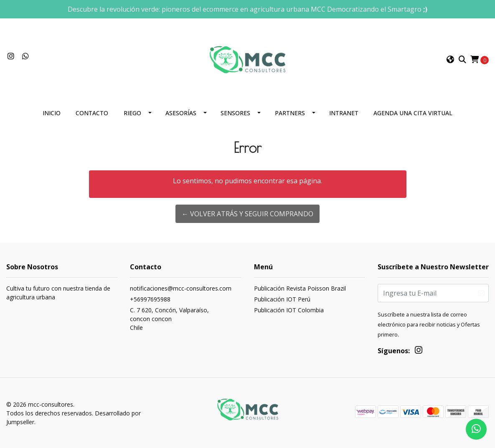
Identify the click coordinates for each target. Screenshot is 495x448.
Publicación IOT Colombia (289, 310)
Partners (290, 113)
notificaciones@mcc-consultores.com (181, 288)
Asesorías (181, 113)
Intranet (344, 113)
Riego (132, 113)
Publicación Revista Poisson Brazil (300, 288)
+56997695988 (150, 299)
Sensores (235, 113)
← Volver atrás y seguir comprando (247, 214)
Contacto (92, 113)
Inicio (52, 113)
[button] (450, 60)
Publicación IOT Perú (282, 299)
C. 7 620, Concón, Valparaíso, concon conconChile (169, 319)
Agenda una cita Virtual (413, 113)
